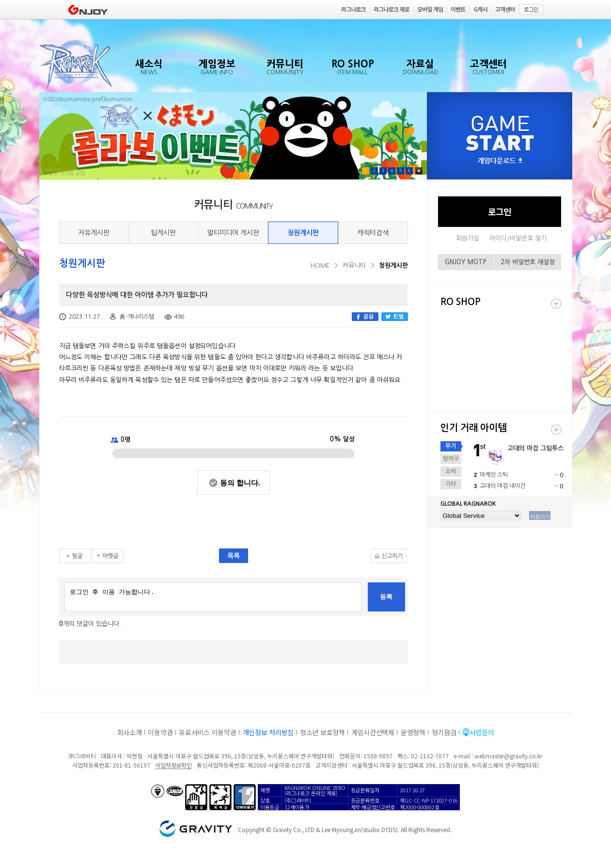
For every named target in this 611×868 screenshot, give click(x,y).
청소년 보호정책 (322, 732)
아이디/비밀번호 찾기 (518, 238)
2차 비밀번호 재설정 (528, 262)
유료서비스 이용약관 (207, 732)
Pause (419, 171)
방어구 (451, 459)
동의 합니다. (240, 483)
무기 (451, 446)
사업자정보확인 (173, 765)
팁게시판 (163, 233)
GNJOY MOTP (466, 262)
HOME (320, 265)
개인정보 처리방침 (268, 732)
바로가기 (540, 516)
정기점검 (444, 732)
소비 (451, 471)
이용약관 (160, 732)
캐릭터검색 (373, 233)
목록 (234, 556)
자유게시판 (94, 233)
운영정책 (413, 732)
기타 (451, 484)
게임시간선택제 (373, 732)
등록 (386, 597)
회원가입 (468, 238)
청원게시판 (303, 233)
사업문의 (482, 732)
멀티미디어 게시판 (233, 233)
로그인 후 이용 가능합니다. (213, 597)
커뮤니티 (354, 265)
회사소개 (130, 732)
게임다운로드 (500, 161)
